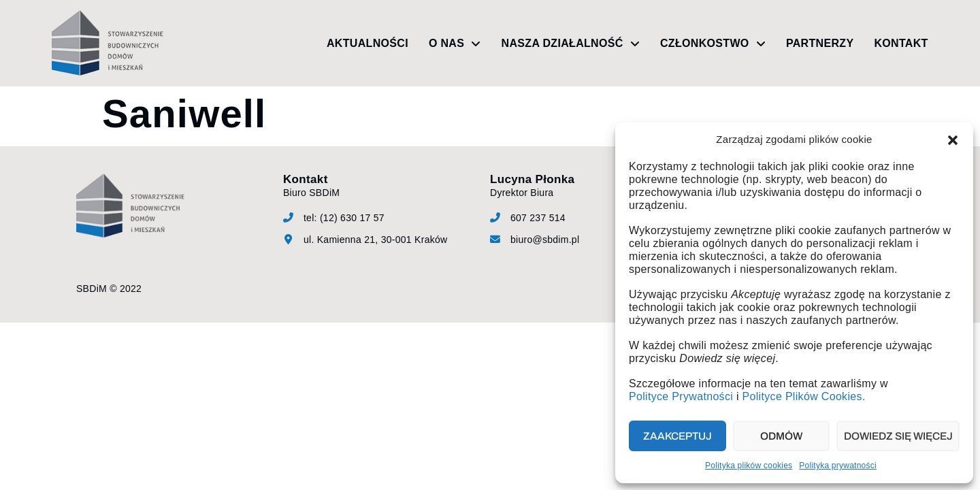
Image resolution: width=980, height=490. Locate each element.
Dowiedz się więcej (898, 436)
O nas (455, 44)
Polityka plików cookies (749, 465)
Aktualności (367, 43)
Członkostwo (713, 44)
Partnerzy (820, 43)
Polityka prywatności (838, 465)
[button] (953, 140)
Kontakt (901, 43)
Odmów (781, 436)
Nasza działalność (571, 44)
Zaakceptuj (677, 436)
